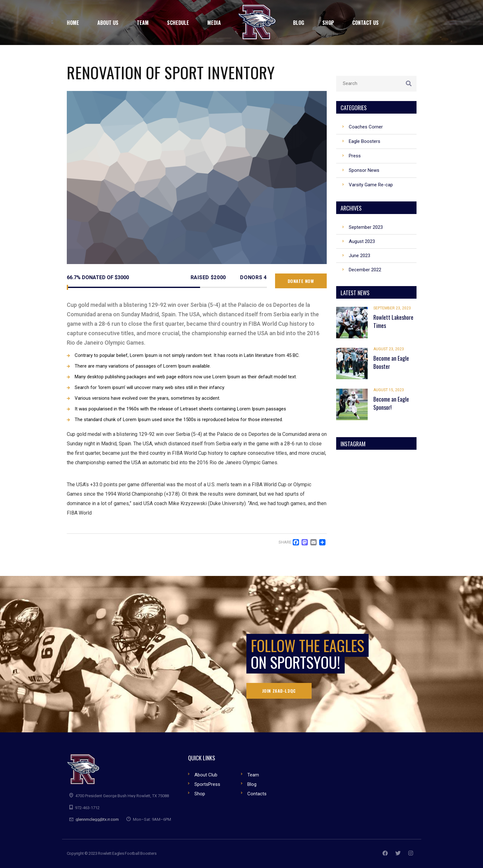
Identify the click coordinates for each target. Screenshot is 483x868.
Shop (200, 794)
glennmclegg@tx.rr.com (97, 819)
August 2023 (362, 241)
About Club (206, 775)
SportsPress (207, 784)
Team (253, 775)
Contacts (257, 794)
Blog (252, 784)
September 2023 (366, 227)
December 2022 (365, 270)
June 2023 (359, 256)
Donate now (301, 281)
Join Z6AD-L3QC (279, 691)
